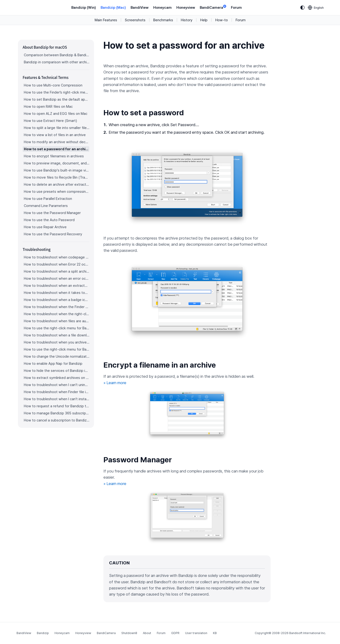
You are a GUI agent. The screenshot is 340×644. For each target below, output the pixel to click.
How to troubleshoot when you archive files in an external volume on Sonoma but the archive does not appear (57, 342)
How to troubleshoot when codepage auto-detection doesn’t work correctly (57, 257)
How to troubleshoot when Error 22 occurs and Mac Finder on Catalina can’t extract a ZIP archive (57, 264)
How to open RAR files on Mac (48, 107)
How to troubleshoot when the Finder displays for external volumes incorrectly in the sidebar (57, 307)
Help (204, 20)
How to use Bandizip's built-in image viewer (57, 170)
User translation (196, 633)
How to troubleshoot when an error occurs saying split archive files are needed (57, 279)
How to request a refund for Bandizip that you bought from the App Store (57, 406)
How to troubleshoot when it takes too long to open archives (57, 293)
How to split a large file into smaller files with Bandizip (57, 128)
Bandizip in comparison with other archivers (57, 62)
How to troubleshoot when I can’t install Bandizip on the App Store (57, 399)
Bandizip (43, 633)
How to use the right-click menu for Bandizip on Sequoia (57, 349)
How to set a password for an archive (57, 149)
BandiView (140, 8)
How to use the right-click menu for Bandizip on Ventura (57, 328)
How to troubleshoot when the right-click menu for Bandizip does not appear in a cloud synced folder (57, 314)
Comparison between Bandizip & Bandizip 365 (57, 55)
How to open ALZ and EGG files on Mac (56, 114)
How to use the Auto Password (49, 220)
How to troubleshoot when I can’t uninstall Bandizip (57, 385)
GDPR (175, 633)
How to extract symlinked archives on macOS (57, 378)
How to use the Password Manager (52, 213)
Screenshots (135, 20)
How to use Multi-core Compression (53, 85)
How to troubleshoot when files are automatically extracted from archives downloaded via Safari (57, 321)
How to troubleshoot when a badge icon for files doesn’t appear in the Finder (57, 300)
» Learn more (115, 383)
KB (215, 633)
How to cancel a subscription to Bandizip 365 (57, 420)
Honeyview (186, 8)
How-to (222, 20)
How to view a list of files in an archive (55, 135)
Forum (236, 8)
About (147, 633)
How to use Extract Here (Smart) (50, 121)
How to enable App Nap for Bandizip (53, 364)
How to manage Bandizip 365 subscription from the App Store (57, 413)
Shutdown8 (129, 633)
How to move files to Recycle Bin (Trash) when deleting (57, 177)
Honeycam (162, 8)
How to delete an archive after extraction (57, 185)
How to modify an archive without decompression (57, 142)
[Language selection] (316, 8)
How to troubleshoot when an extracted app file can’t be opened (57, 286)
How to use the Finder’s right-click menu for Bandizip (57, 92)
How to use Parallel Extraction (48, 199)
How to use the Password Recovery (53, 234)
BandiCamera (213, 7)
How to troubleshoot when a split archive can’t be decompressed (57, 271)
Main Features (106, 20)
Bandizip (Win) (84, 8)
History (187, 20)
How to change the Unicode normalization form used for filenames (57, 356)
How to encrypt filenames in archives (54, 156)
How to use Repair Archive (45, 227)
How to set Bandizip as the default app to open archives (57, 99)
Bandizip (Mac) (113, 8)
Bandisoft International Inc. (308, 633)
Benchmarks (163, 20)
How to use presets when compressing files (57, 192)
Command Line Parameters (46, 206)
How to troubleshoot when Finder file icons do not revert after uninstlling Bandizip (57, 392)
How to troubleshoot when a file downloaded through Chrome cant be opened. (57, 335)
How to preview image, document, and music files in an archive (57, 163)
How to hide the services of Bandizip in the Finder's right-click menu (57, 371)
